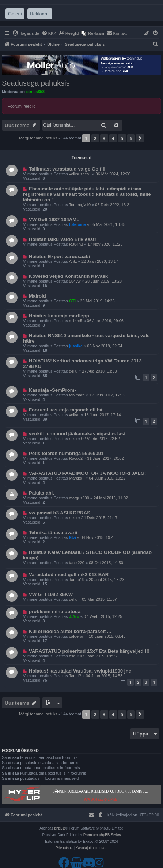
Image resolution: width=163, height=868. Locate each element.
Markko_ (77, 478)
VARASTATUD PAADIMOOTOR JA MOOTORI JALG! (87, 473)
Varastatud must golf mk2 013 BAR (69, 575)
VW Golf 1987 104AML (54, 219)
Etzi (73, 537)
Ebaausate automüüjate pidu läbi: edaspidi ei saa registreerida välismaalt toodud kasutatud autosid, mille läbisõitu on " (87, 194)
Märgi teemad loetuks (38, 138)
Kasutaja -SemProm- (52, 390)
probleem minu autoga (55, 612)
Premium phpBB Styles (102, 835)
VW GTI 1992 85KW (51, 594)
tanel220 (77, 563)
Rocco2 (76, 458)
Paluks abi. (41, 493)
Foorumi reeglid (22, 106)
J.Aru (74, 616)
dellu (73, 371)
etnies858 (35, 92)
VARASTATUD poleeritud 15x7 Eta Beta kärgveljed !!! (89, 651)
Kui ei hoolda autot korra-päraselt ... (70, 631)
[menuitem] (26, 33)
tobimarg (77, 395)
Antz (73, 261)
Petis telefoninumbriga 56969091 (66, 453)
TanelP (75, 676)
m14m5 (76, 321)
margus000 (79, 498)
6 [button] (131, 138)
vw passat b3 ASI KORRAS (60, 513)
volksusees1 (80, 174)
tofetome (77, 224)
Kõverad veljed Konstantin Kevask (68, 276)
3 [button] (104, 138)
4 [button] (113, 138)
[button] (140, 138)
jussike (76, 346)
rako (73, 439)
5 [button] (122, 138)
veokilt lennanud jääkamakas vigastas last (77, 434)
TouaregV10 (80, 205)
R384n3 (76, 244)
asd (72, 656)
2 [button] (95, 138)
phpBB (60, 828)
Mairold (37, 296)
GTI (72, 301)
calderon (77, 636)
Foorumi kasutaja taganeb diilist (66, 410)
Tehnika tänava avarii (53, 532)
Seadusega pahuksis (36, 83)
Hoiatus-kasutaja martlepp (59, 316)
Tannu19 (77, 580)
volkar (74, 415)
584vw (75, 281)
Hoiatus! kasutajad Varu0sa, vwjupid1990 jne (80, 671)
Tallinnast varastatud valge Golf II (67, 169)
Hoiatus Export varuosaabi (59, 256)
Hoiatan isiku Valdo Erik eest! (62, 239)
